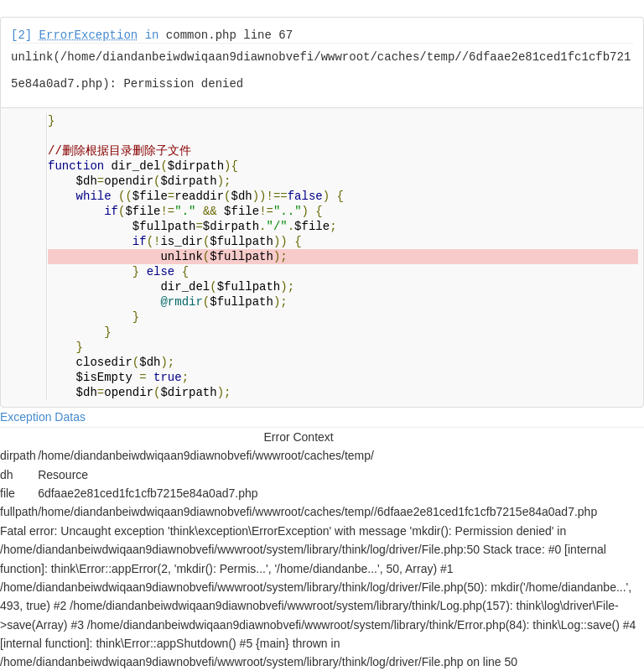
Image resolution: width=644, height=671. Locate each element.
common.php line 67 (229, 35)
